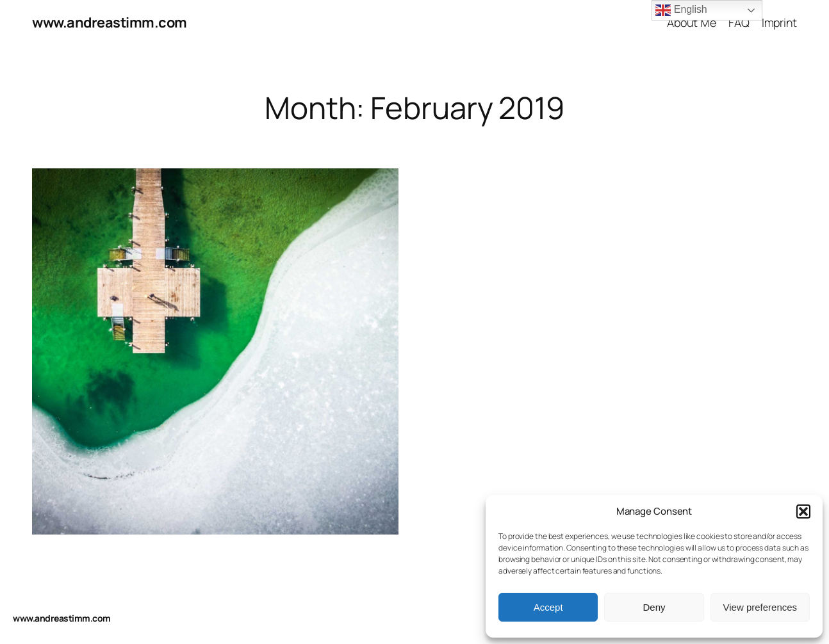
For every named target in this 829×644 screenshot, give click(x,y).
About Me (691, 22)
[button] (803, 511)
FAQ (739, 22)
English (681, 10)
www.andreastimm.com (110, 22)
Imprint (779, 22)
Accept (548, 607)
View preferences (760, 607)
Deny (654, 607)
